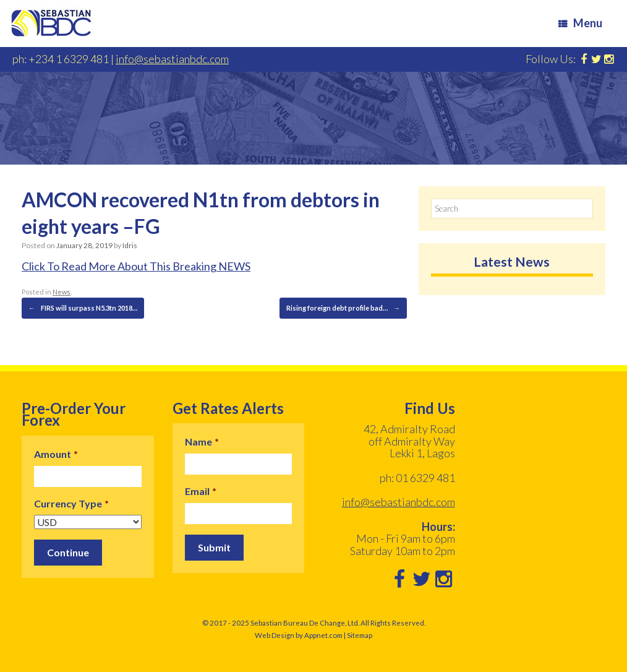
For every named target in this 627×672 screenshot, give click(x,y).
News (62, 292)
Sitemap (360, 635)
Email (201, 491)
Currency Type (71, 503)
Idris (130, 245)
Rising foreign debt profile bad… (343, 308)
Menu (580, 23)
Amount (56, 454)
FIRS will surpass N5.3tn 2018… (83, 308)
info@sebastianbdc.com (172, 59)
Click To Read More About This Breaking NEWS (136, 266)
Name (202, 442)
